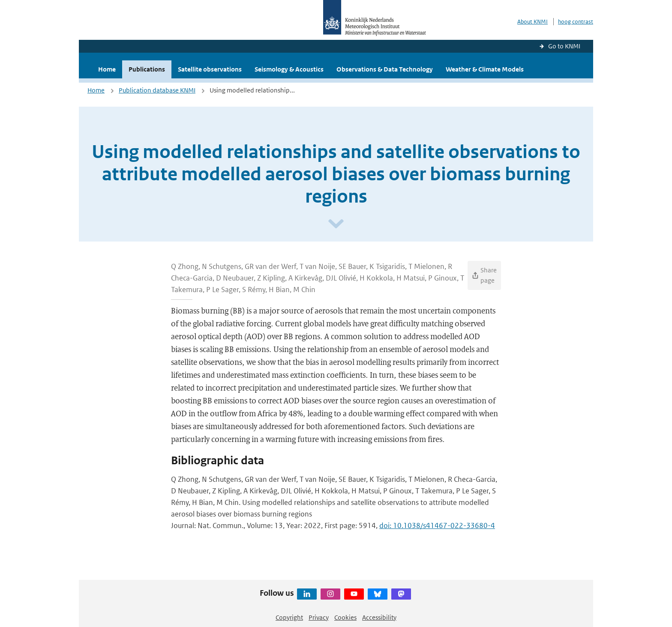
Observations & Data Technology (385, 69)
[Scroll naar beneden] (336, 224)
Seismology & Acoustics (289, 69)
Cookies (345, 617)
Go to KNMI (564, 46)
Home (107, 69)
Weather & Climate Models (485, 69)
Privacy (319, 617)
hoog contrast (576, 22)
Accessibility (379, 617)
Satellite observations (210, 69)
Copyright (289, 617)
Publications (147, 69)
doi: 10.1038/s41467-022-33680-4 (437, 525)
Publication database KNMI (157, 90)
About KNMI (532, 22)
